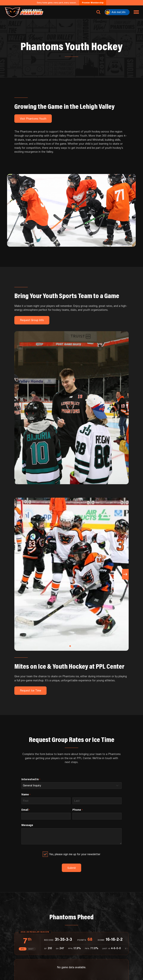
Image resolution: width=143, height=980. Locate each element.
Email (26, 810)
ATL (23, 949)
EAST (31, 949)
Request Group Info (32, 320)
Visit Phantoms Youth (33, 119)
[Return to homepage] (24, 12)
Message (27, 825)
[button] (70, 646)
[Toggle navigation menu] (136, 12)
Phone (77, 810)
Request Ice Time (31, 690)
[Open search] (98, 12)
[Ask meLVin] (117, 12)
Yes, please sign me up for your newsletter (75, 854)
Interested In (31, 779)
